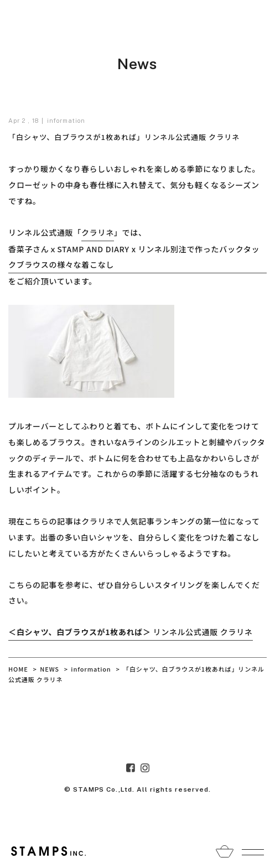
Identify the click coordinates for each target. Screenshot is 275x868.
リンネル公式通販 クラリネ (131, 632)
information (66, 121)
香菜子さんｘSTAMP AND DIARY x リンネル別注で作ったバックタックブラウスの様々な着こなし (134, 257)
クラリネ (98, 232)
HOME (18, 669)
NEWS (50, 669)
